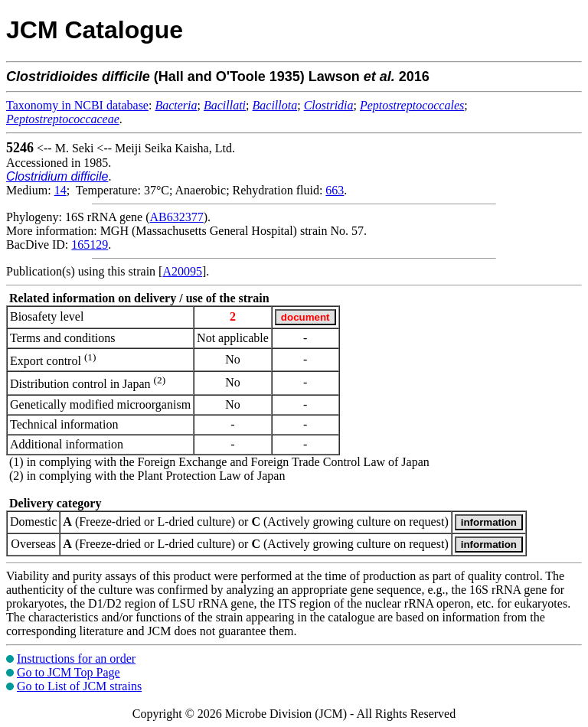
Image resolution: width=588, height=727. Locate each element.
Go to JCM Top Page (69, 672)
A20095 (182, 271)
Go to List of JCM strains (79, 686)
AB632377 (177, 217)
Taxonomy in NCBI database (77, 105)
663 (335, 190)
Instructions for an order (76, 659)
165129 (90, 245)
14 (60, 190)
